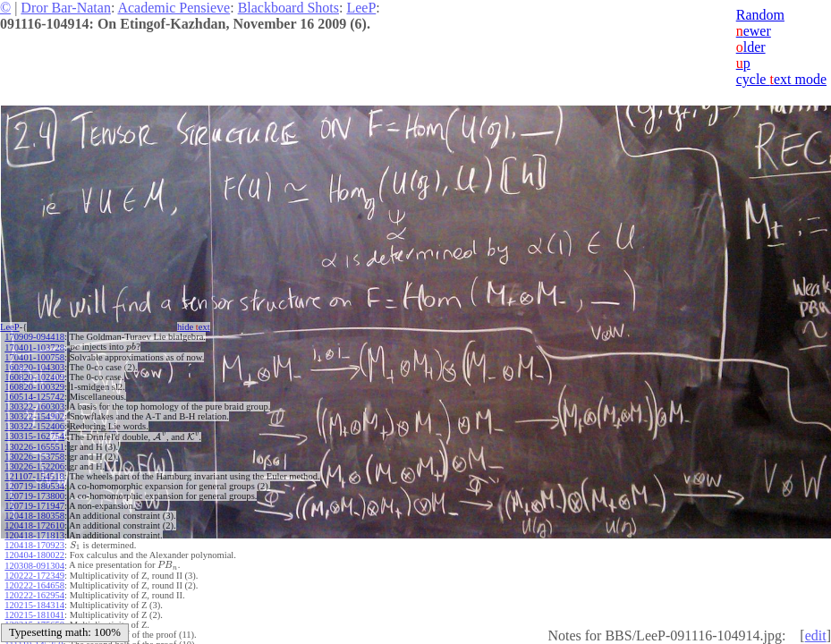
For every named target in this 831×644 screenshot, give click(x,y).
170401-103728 (34, 347)
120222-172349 (34, 573)
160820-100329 (34, 386)
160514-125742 (34, 396)
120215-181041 (34, 612)
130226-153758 (34, 455)
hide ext (194, 327)
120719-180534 (34, 484)
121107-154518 (34, 475)
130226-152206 (34, 465)
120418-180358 (34, 514)
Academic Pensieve (174, 8)
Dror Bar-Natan (66, 8)
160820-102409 (34, 376)
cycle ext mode (781, 79)
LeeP (361, 8)
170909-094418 (34, 337)
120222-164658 (34, 583)
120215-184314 (34, 602)
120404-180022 (34, 553)
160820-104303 (34, 366)
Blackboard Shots (288, 8)
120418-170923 (34, 543)
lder (751, 47)
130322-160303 (34, 406)
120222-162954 (34, 593)
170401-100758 (34, 356)
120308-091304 (34, 563)
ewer (754, 31)
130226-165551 (34, 445)
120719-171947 (34, 504)
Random (760, 15)
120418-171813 (34, 534)
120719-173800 (34, 494)
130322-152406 (34, 425)
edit (816, 636)
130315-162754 (34, 435)
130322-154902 (34, 415)
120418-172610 (34, 524)
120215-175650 (34, 622)
